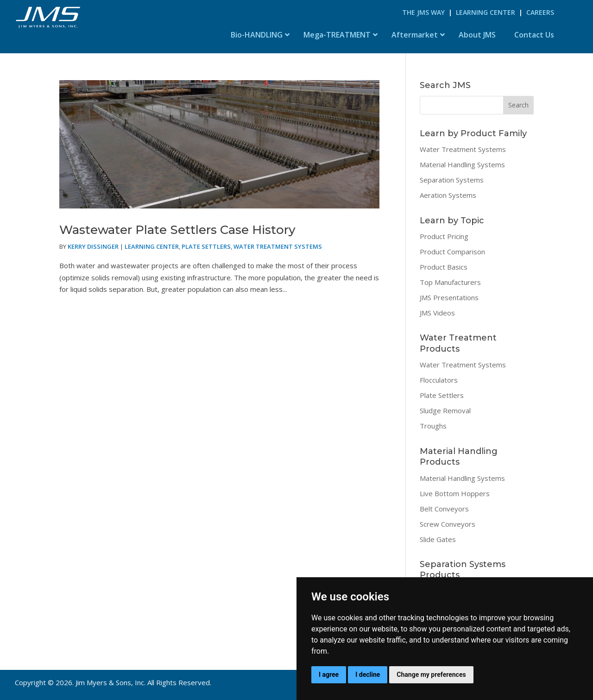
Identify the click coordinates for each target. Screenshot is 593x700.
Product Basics (444, 267)
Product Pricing (444, 236)
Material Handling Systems (462, 164)
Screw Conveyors (448, 524)
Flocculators (439, 380)
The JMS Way (423, 12)
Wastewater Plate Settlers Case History (177, 230)
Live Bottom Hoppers (455, 493)
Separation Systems (452, 180)
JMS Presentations (449, 297)
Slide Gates (438, 539)
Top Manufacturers (450, 282)
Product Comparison (452, 252)
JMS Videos (437, 313)
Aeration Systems (448, 195)
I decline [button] (368, 675)
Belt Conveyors (444, 509)
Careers (540, 12)
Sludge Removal (445, 410)
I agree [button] (329, 675)
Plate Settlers (206, 246)
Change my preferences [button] (431, 675)
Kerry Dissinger (93, 246)
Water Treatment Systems (278, 246)
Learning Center (486, 12)
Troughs (433, 426)
